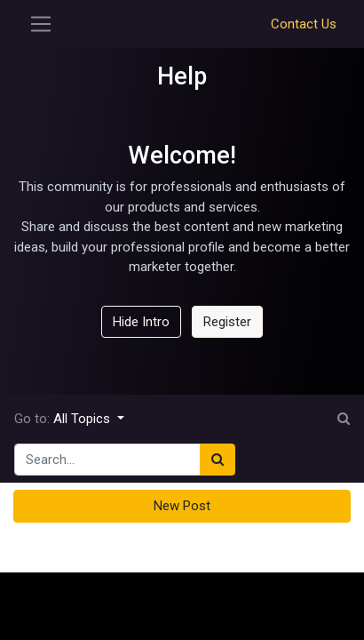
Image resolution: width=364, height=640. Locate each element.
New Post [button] (182, 506)
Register (227, 322)
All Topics (83, 419)
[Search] (218, 460)
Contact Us (304, 24)
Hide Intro (141, 322)
